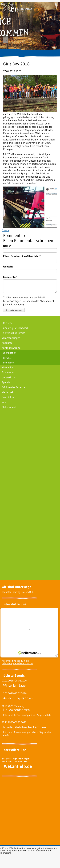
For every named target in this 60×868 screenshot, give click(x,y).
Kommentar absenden (14, 310)
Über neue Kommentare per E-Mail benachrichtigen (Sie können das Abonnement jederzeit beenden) (29, 301)
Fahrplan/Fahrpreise (13, 333)
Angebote (7, 343)
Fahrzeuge (8, 372)
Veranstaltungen (11, 338)
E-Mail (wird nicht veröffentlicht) (22, 256)
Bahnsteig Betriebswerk (15, 328)
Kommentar (10, 277)
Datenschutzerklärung (39, 851)
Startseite (7, 323)
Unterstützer (9, 377)
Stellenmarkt (9, 407)
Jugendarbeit (9, 353)
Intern (5, 402)
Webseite (8, 267)
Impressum (5, 853)
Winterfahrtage (14, 685)
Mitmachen (8, 367)
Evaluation (9, 363)
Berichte (7, 358)
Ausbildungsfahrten (18, 698)
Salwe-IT (22, 851)
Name (9, 246)
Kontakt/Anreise (11, 348)
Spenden (6, 382)
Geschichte (8, 397)
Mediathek (8, 392)
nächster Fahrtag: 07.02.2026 (18, 592)
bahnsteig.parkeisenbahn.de (17, 663)
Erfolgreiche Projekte (13, 387)
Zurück (5, 230)
